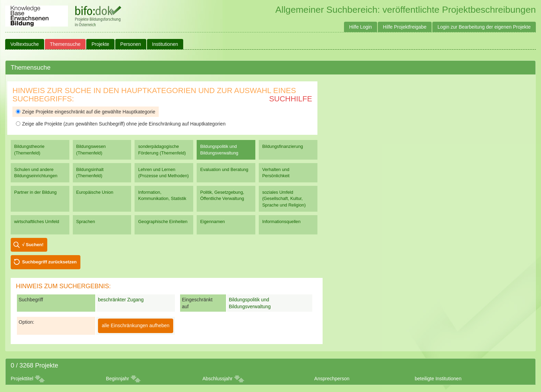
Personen (131, 44)
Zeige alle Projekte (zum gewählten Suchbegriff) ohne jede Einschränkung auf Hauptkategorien (121, 124)
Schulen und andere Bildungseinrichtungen (36, 173)
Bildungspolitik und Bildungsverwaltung (219, 149)
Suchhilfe (291, 99)
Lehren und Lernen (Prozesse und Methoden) (163, 173)
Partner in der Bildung (35, 192)
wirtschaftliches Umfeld (37, 222)
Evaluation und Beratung (224, 169)
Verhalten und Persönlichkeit (276, 173)
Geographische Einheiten (163, 222)
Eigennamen (213, 222)
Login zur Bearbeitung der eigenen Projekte (484, 27)
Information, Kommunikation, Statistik (162, 195)
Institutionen (165, 44)
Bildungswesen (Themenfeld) (91, 149)
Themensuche (65, 44)
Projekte (100, 44)
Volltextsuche (25, 44)
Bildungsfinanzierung (283, 146)
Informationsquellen (281, 222)
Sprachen (86, 222)
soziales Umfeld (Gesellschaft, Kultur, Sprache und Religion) (284, 198)
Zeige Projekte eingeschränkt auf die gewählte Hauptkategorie (86, 112)
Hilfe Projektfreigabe (405, 27)
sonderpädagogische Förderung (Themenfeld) (162, 149)
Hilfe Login (361, 27)
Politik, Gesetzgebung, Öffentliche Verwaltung (222, 195)
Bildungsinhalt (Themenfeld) (90, 173)
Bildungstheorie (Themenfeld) (29, 149)
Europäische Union (95, 192)
